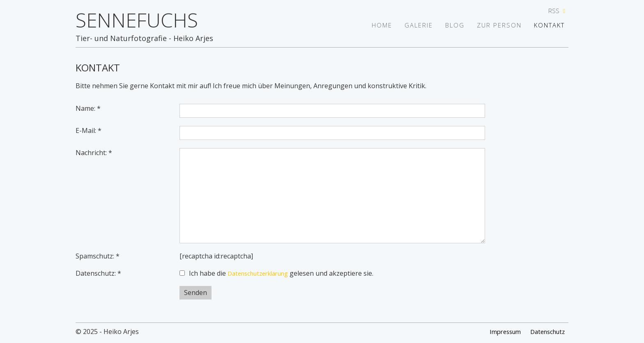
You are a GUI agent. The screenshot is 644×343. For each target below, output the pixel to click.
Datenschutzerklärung (262, 273)
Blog (449, 25)
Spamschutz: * (98, 256)
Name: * (88, 108)
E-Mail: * (89, 130)
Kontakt (551, 25)
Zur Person (496, 25)
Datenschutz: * (98, 273)
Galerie (410, 25)
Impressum (498, 332)
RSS (558, 11)
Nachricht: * (94, 153)
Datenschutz (545, 332)
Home (370, 25)
